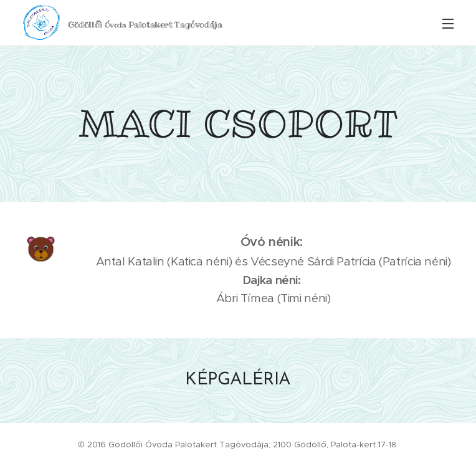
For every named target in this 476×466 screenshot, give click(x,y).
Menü (448, 24)
